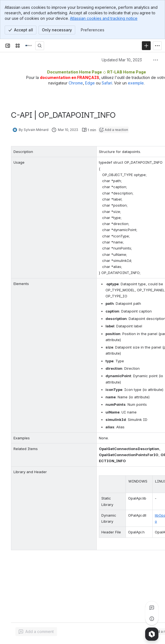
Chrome (76, 83)
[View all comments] (152, 608)
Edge (90, 83)
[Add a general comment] (36, 632)
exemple (136, 83)
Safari (107, 83)
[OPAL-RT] (29, 46)
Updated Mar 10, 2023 (122, 60)
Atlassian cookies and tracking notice (104, 18)
